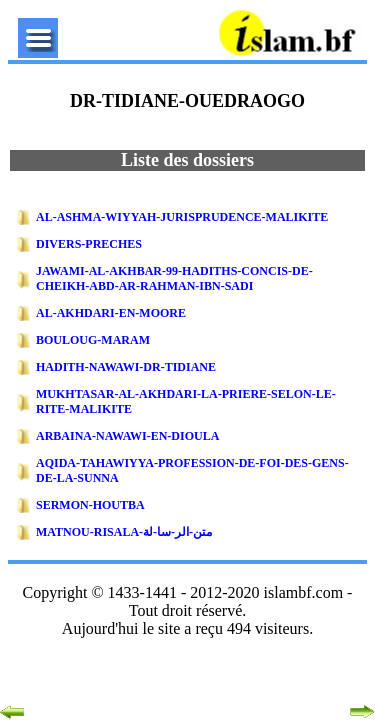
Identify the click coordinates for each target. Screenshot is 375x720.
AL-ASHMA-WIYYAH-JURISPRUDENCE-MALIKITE (182, 217)
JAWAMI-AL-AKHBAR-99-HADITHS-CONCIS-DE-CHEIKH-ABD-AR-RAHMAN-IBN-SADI (174, 278)
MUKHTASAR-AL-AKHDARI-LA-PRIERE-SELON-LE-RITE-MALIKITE (186, 401)
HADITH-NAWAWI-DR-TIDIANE (126, 367)
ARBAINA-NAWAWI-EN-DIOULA (127, 436)
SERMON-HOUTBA (90, 505)
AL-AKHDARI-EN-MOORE (111, 313)
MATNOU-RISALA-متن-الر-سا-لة (124, 532)
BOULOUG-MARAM (93, 340)
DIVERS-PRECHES (89, 244)
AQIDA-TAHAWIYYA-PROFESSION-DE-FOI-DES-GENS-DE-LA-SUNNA (192, 470)
